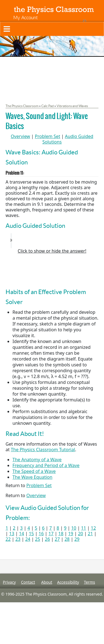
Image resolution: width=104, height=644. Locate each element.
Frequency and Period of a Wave (46, 465)
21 (90, 534)
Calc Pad (48, 106)
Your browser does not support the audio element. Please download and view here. (52, 241)
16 (41, 534)
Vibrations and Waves (72, 106)
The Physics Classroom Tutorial (43, 450)
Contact (28, 582)
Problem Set (48, 136)
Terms (89, 582)
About (47, 582)
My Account (26, 17)
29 (77, 539)
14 (21, 534)
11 (83, 528)
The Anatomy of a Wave (37, 460)
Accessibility (68, 582)
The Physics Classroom (22, 106)
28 (67, 539)
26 (47, 539)
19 (71, 534)
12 (93, 528)
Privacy (9, 582)
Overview (21, 136)
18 (61, 534)
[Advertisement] (52, 270)
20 (80, 534)
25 (37, 539)
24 (28, 539)
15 (31, 534)
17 (51, 534)
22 (8, 539)
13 (12, 534)
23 (18, 539)
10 (74, 528)
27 (57, 539)
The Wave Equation (32, 477)
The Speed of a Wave (34, 471)
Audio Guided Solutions (68, 139)
